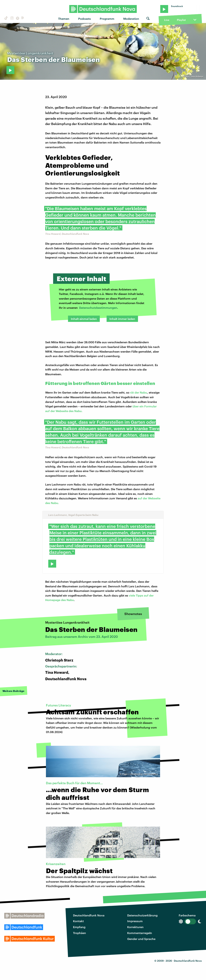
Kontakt (78, 921)
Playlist (181, 20)
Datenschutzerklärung (142, 915)
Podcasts (85, 19)
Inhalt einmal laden (84, 319)
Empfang (79, 927)
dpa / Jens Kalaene (194, 76)
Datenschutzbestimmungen (98, 308)
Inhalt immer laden (122, 319)
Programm (107, 19)
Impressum (135, 921)
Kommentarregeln (140, 933)
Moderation (131, 19)
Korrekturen (135, 927)
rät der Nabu (139, 392)
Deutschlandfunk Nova (89, 915)
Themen (64, 19)
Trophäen (79, 933)
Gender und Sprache (141, 939)
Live (167, 20)
